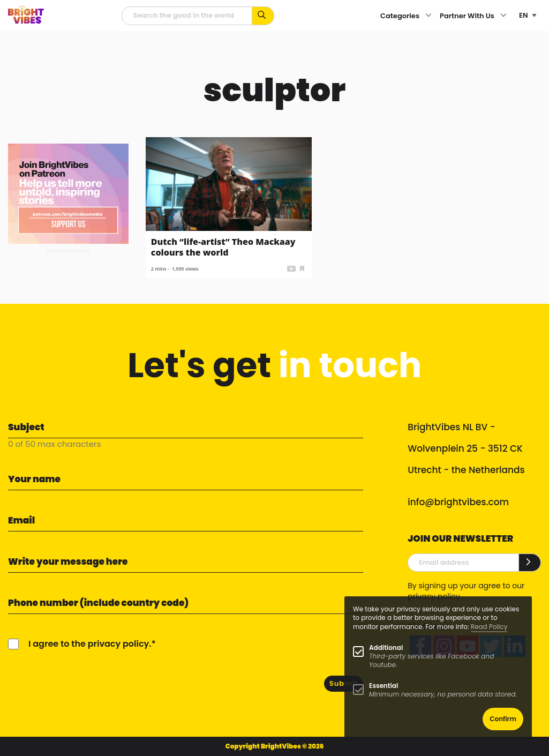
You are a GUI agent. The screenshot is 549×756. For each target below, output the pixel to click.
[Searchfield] (187, 16)
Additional (386, 648)
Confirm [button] (503, 719)
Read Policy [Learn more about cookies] (489, 627)
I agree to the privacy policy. (90, 644)
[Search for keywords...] (263, 16)
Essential (383, 686)
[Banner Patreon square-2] (68, 193)
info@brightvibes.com (458, 502)
